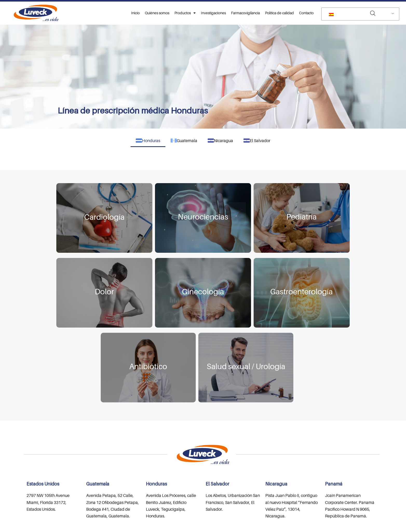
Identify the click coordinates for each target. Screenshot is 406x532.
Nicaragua (220, 141)
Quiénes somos (157, 13)
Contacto (306, 13)
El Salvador (257, 141)
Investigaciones (213, 13)
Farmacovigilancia (245, 13)
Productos (185, 13)
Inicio (135, 13)
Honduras (148, 141)
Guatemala (184, 141)
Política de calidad (279, 13)
